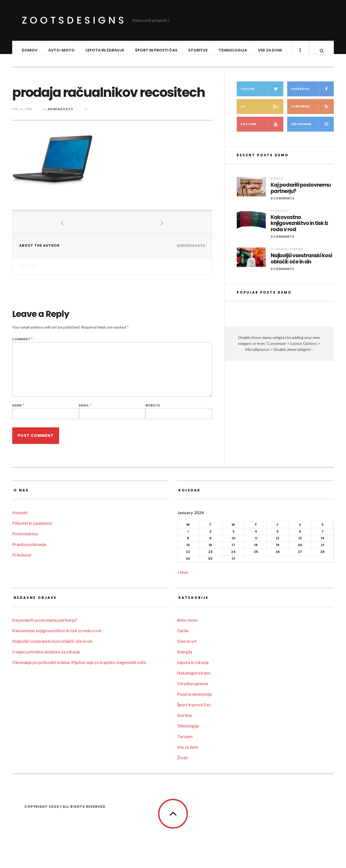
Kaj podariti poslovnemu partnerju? (301, 198)
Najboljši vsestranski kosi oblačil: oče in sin (301, 269)
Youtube (262, 134)
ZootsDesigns (74, 20)
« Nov (182, 578)
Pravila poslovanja (29, 550)
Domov (30, 50)
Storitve (198, 50)
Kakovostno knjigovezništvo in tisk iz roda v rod (299, 234)
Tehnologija (233, 50)
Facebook (313, 99)
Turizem (185, 742)
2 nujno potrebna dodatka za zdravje (46, 657)
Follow (262, 99)
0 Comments (283, 208)
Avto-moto (62, 50)
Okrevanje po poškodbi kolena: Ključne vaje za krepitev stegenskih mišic (79, 668)
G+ (262, 117)
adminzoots (60, 114)
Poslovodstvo (25, 539)
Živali (182, 763)
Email (85, 411)
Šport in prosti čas (156, 50)
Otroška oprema (287, 259)
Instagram (313, 134)
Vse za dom (270, 50)
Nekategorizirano (194, 678)
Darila (277, 188)
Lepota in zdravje (105, 50)
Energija (185, 657)
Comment (23, 344)
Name (18, 411)
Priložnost (22, 560)
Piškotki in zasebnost (32, 528)
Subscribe (313, 117)
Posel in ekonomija (194, 699)
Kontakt (20, 518)
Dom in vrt (187, 646)
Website (153, 411)
